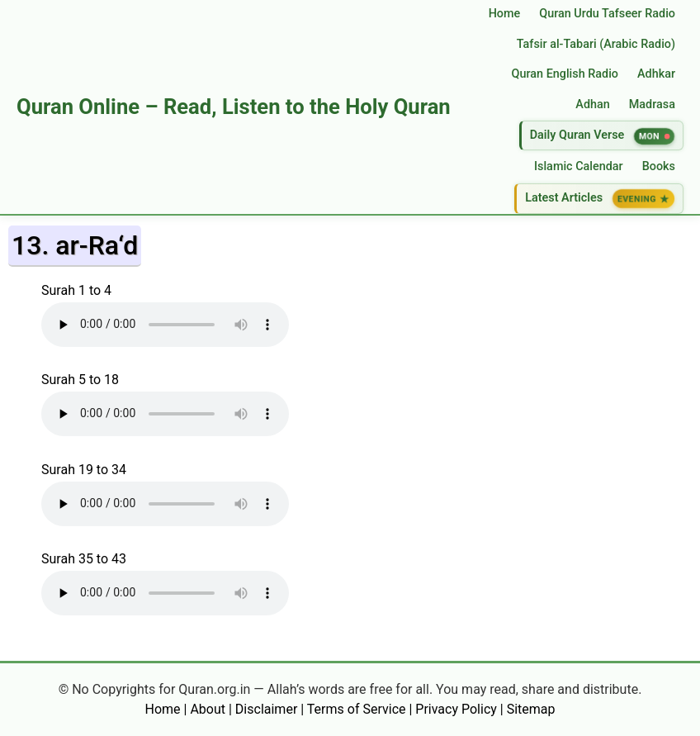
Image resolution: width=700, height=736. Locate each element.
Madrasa (652, 104)
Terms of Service (357, 709)
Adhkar (656, 74)
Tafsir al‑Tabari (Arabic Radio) (596, 44)
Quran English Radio (565, 74)
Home (505, 14)
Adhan (592, 104)
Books (659, 166)
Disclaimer (266, 709)
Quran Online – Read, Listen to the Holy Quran (234, 107)
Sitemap (531, 709)
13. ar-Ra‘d (75, 245)
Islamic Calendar (579, 166)
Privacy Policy (456, 709)
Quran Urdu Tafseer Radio (607, 14)
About (208, 709)
